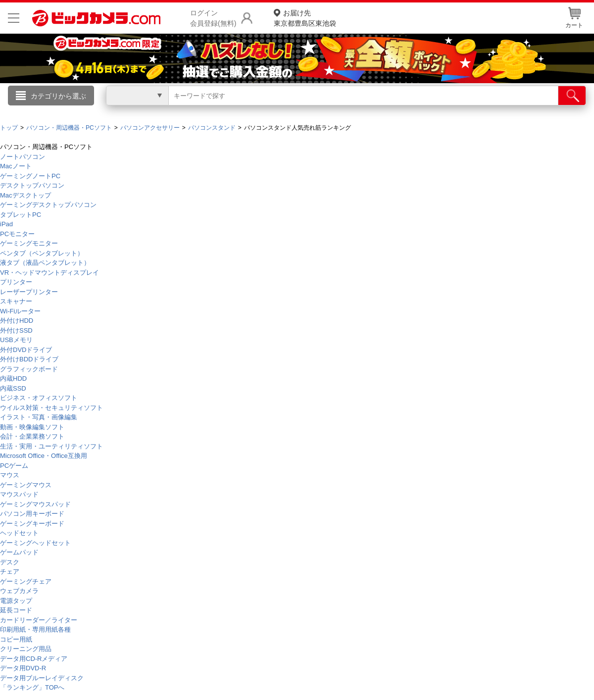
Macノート (16, 166)
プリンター (16, 282)
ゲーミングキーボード (32, 524)
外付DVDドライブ (26, 350)
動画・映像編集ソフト (32, 427)
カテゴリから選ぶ (58, 96)
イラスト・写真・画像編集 (39, 417)
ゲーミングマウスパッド (35, 504)
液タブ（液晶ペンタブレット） (45, 263)
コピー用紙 (16, 639)
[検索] (572, 96)
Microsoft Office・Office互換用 (44, 456)
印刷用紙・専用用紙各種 (35, 629)
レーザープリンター (29, 292)
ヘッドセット (19, 533)
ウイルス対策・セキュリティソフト (51, 408)
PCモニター (17, 234)
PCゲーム (14, 466)
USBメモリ (16, 340)
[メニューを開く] (14, 18)
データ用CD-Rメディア (34, 659)
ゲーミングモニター (29, 243)
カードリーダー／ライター (39, 620)
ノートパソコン (23, 157)
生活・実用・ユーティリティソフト (51, 446)
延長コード (16, 610)
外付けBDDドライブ (29, 359)
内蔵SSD (13, 388)
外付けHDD (17, 321)
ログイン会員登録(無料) (213, 18)
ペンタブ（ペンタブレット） (42, 253)
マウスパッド (19, 494)
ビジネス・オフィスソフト (39, 398)
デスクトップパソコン (32, 185)
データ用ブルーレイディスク (42, 678)
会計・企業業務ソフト (32, 436)
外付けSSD (16, 330)
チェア (10, 572)
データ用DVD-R (23, 668)
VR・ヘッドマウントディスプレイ (49, 273)
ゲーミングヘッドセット (35, 543)
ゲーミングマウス (26, 485)
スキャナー (16, 301)
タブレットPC (21, 215)
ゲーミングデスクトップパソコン (48, 205)
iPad (6, 224)
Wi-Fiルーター (20, 311)
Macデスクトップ (25, 195)
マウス (10, 475)
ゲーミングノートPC (30, 176)
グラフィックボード (29, 369)
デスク (10, 562)
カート (574, 18)
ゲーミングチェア (26, 581)
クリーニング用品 (26, 649)
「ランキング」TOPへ (32, 687)
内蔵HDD (13, 378)
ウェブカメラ (19, 591)
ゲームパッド (19, 552)
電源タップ (16, 601)
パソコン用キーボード (32, 514)
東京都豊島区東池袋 (305, 18)
